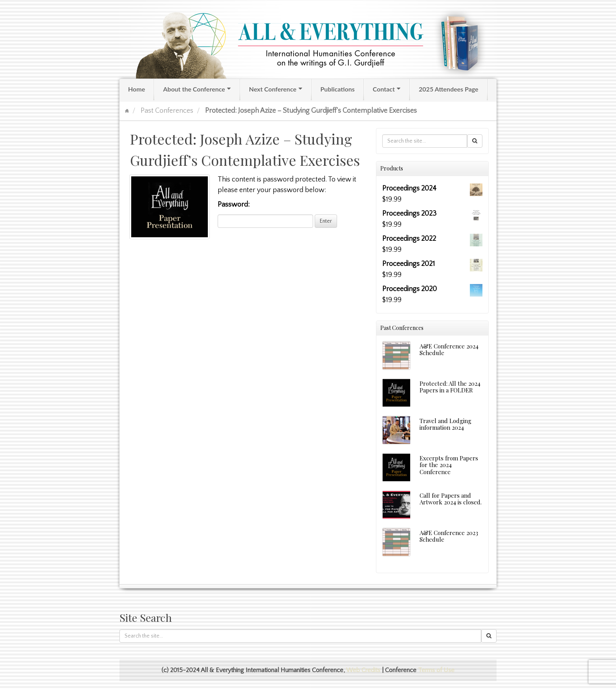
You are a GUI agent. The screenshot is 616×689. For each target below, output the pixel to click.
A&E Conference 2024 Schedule (449, 349)
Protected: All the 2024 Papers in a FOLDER (450, 387)
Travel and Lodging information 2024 (445, 424)
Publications (338, 89)
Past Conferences (167, 111)
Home (137, 89)
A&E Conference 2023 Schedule (449, 536)
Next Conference (276, 89)
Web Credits (363, 670)
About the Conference (197, 89)
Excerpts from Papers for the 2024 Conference (449, 465)
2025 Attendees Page (449, 89)
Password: (265, 214)
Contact (387, 89)
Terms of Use (436, 670)
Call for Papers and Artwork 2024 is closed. (451, 499)
